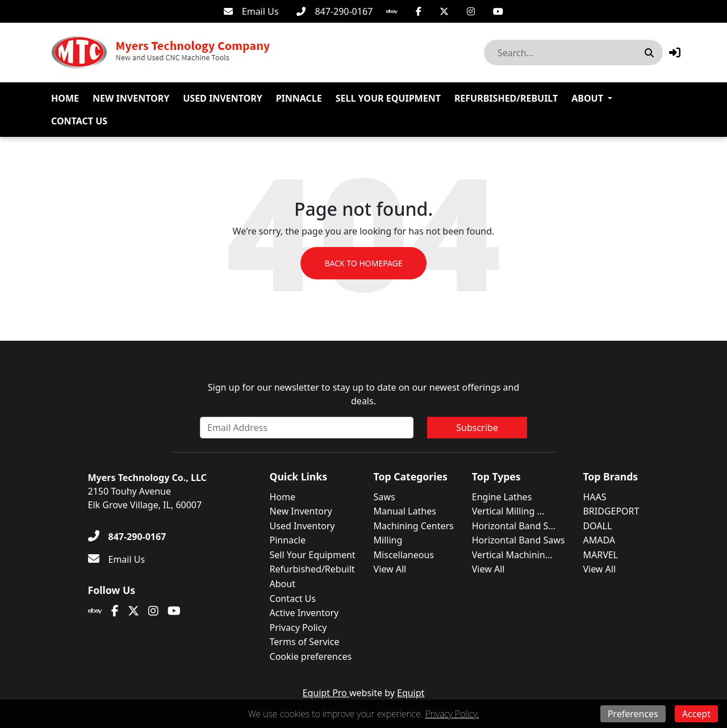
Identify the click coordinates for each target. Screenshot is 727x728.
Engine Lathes (502, 497)
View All (390, 569)
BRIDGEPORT (611, 511)
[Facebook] (419, 11)
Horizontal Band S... (514, 526)
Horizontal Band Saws (519, 540)
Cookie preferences (311, 656)
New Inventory (131, 98)
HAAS (594, 497)
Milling (388, 540)
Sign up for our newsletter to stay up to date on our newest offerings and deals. (364, 394)
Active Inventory (304, 613)
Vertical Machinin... (512, 555)
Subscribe (477, 428)
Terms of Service (305, 642)
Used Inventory (222, 98)
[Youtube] (498, 11)
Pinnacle (299, 98)
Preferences (633, 714)
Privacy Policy (298, 627)
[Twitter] (444, 11)
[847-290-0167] (335, 11)
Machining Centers (414, 526)
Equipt (411, 693)
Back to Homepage (363, 263)
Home (65, 98)
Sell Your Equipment (388, 98)
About (587, 98)
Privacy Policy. (452, 714)
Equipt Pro (326, 693)
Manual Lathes (405, 511)
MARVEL (600, 555)
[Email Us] (251, 11)
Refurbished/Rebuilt (506, 98)
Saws (385, 497)
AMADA (599, 540)
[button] (675, 53)
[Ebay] (392, 11)
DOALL (597, 526)
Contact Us (79, 121)
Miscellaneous (404, 555)
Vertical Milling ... (508, 511)
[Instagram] (471, 11)
